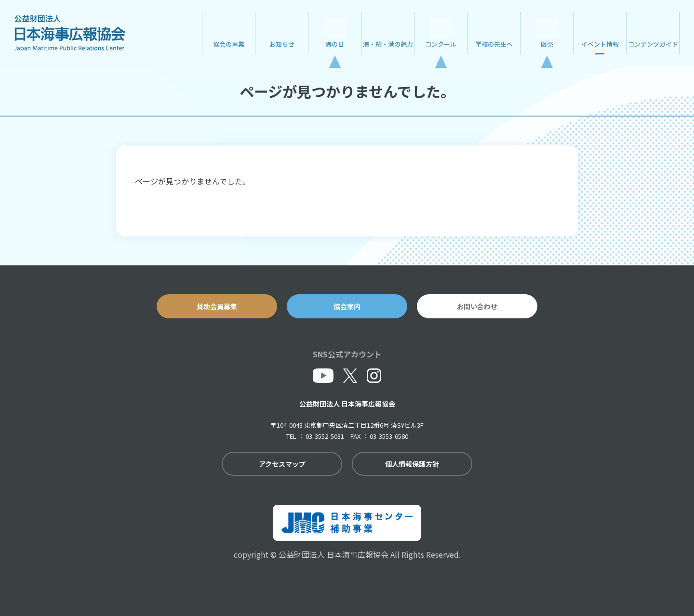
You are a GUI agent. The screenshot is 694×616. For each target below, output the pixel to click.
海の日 (335, 44)
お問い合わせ (477, 306)
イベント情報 (600, 44)
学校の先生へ (494, 44)
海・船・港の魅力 (388, 44)
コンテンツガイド (653, 44)
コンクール (441, 44)
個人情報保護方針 (412, 464)
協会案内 (347, 306)
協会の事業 (229, 44)
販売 (547, 44)
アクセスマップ (282, 464)
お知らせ (282, 44)
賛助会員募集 (217, 306)
